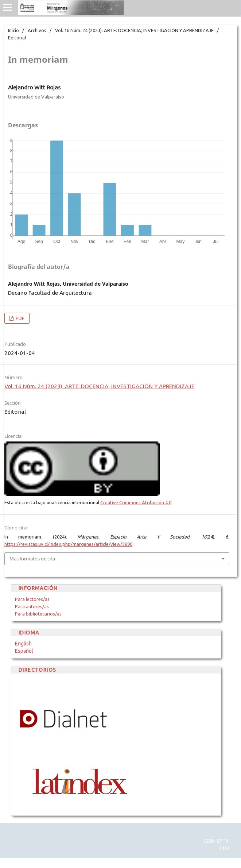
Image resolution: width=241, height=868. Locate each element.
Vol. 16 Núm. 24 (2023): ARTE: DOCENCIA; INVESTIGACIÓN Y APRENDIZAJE (134, 30)
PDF (20, 318)
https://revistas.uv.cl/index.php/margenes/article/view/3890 (68, 544)
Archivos (37, 30)
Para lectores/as (32, 599)
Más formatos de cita (32, 559)
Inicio (13, 30)
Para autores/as (32, 606)
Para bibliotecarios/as (38, 614)
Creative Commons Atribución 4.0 (136, 502)
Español (24, 651)
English (23, 644)
